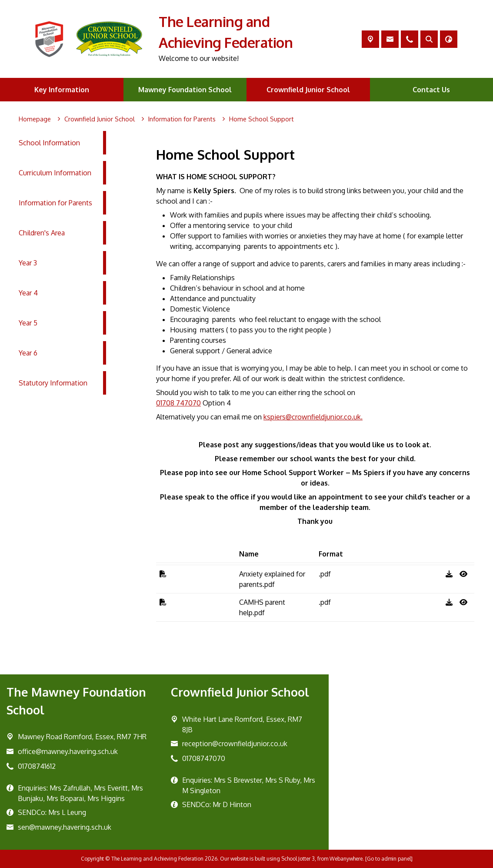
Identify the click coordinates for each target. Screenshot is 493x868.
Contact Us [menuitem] (431, 90)
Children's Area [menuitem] (42, 233)
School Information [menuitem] (49, 143)
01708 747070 (178, 403)
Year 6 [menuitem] (28, 353)
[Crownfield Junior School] (100, 119)
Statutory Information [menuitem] (53, 383)
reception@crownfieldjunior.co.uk (235, 744)
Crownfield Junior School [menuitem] (308, 90)
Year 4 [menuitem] (28, 293)
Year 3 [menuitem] (28, 263)
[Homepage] (35, 119)
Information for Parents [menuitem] (55, 203)
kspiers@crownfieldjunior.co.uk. (313, 417)
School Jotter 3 (298, 859)
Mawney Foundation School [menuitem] (185, 90)
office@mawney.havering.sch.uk (68, 751)
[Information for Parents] (182, 119)
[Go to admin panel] (389, 859)
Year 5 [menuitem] (28, 323)
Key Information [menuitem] (62, 90)
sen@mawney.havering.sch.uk (65, 827)
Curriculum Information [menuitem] (55, 173)
